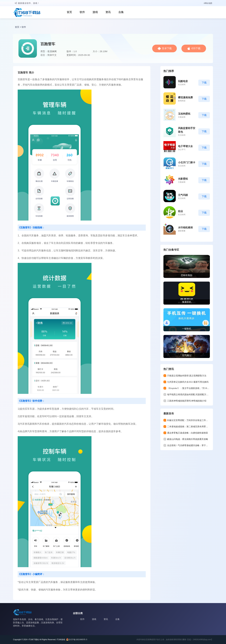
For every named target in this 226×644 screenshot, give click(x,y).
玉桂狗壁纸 (184, 114)
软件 (82, 12)
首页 (69, 12)
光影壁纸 (183, 179)
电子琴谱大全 (185, 146)
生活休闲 (52, 51)
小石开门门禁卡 (187, 162)
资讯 (108, 12)
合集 (121, 12)
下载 (204, 83)
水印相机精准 (185, 228)
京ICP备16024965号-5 (78, 640)
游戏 (95, 12)
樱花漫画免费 (185, 97)
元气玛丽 (183, 195)
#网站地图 (208, 3)
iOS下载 (196, 48)
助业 (180, 211)
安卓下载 (167, 48)
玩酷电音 (183, 81)
